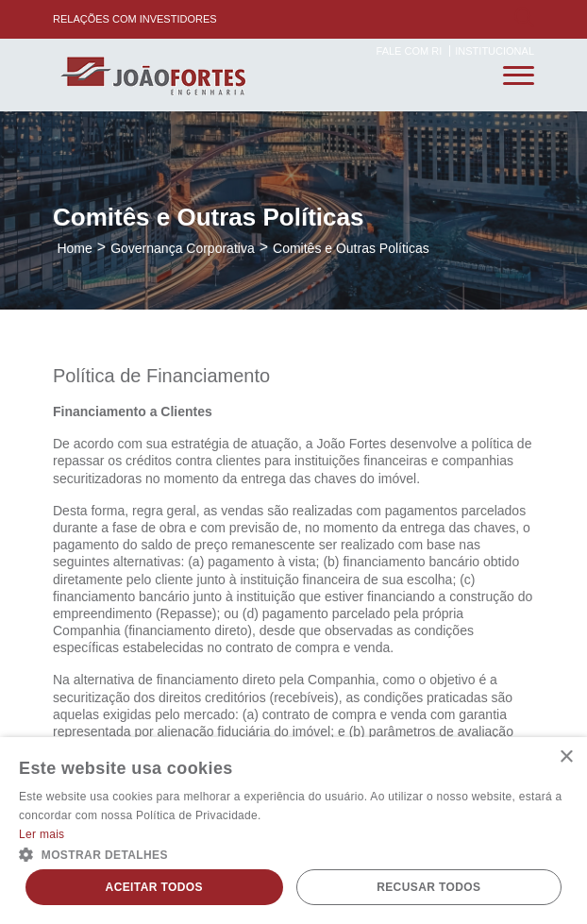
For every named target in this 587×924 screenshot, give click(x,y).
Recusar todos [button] (428, 887)
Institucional (495, 51)
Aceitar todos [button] (154, 887)
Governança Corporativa (183, 248)
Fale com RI (411, 51)
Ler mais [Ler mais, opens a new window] (42, 834)
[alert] (293, 831)
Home (74, 248)
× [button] (566, 757)
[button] (293, 853)
